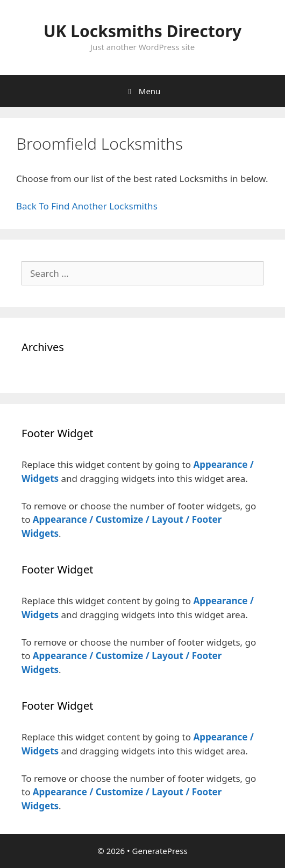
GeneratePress (160, 851)
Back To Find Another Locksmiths (87, 206)
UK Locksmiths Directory (142, 31)
